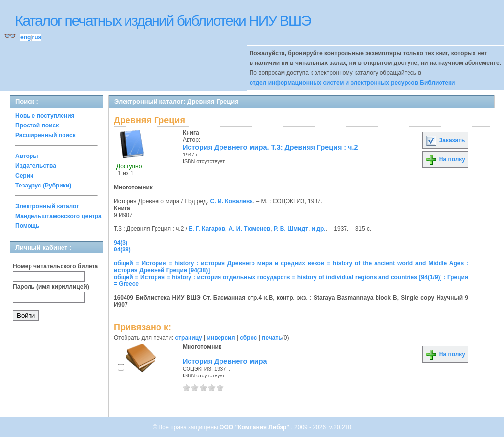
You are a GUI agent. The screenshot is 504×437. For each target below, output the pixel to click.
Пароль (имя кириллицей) (51, 287)
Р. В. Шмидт (291, 229)
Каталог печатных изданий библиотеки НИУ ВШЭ (163, 20)
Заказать (445, 140)
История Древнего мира (225, 361)
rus (37, 37)
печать (272, 338)
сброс (248, 338)
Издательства (36, 166)
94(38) (122, 250)
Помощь (27, 226)
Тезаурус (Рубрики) (43, 186)
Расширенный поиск (46, 135)
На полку (445, 159)
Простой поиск (37, 125)
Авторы (27, 156)
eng (25, 37)
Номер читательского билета (55, 266)
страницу (189, 338)
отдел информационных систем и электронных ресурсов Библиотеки (352, 83)
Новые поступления (45, 116)
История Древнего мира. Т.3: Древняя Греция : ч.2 (270, 147)
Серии (24, 176)
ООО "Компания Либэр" (255, 427)
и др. (319, 229)
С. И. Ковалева (232, 201)
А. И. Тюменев (250, 229)
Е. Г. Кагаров (207, 229)
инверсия (221, 338)
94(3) (121, 243)
